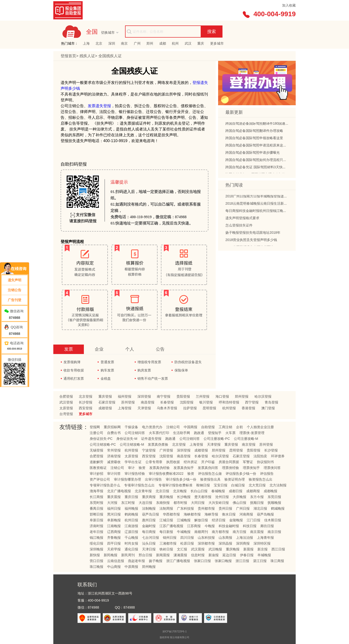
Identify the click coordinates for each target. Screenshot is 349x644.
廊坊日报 (267, 526)
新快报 (95, 555)
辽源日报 (131, 532)
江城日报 (166, 520)
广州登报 (166, 450)
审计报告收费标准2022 (166, 474)
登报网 (95, 427)
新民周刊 (128, 555)
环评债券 (278, 456)
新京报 (262, 549)
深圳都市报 (206, 543)
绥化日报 (96, 543)
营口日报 (96, 561)
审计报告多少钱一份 (181, 479)
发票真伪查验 (158, 444)
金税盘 (106, 378)
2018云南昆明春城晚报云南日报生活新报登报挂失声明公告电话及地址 (278, 205)
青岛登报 (271, 402)
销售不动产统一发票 (153, 378)
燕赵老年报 (136, 561)
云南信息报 (116, 561)
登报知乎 (215, 433)
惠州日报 (149, 520)
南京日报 (274, 532)
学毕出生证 (133, 462)
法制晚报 (149, 508)
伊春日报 (247, 555)
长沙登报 (86, 402)
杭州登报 (229, 408)
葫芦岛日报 (151, 514)
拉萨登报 (190, 408)
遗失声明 (15, 280)
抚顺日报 (257, 503)
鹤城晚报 (278, 508)
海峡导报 (211, 514)
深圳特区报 (262, 543)
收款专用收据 (74, 370)
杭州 (175, 43)
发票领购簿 (72, 362)
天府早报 (114, 549)
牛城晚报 (184, 532)
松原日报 (187, 543)
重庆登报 (105, 396)
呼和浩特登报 (229, 402)
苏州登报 (128, 402)
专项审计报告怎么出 (139, 485)
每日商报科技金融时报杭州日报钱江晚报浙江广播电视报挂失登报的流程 (280, 212)
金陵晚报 (236, 520)
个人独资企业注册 (260, 427)
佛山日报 (239, 503)
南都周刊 (201, 532)
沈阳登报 (187, 402)
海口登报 (222, 396)
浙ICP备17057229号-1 (174, 632)
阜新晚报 (114, 520)
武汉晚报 (215, 549)
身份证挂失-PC (101, 439)
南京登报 (249, 444)
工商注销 (225, 427)
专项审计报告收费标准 (175, 485)
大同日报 (198, 503)
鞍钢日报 (203, 485)
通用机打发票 (74, 378)
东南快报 (163, 503)
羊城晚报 (264, 555)
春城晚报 (218, 491)
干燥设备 (131, 427)
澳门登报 (268, 408)
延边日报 (229, 555)
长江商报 (96, 497)
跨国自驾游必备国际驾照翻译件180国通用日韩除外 (264, 125)
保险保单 (181, 370)
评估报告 (267, 474)
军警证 (248, 462)
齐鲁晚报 (114, 538)
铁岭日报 (166, 549)
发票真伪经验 (159, 468)
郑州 (150, 43)
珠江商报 (277, 561)
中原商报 (131, 567)
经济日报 (219, 520)
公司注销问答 (135, 433)
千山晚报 (131, 538)
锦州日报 (170, 538)
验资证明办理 (235, 479)
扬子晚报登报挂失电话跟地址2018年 (253, 234)
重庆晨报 (114, 497)
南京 (124, 43)
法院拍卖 (260, 456)
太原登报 (66, 408)
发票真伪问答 (208, 468)
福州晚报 (131, 508)
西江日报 (278, 549)
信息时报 (198, 555)
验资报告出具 (210, 479)
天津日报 (149, 549)
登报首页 (68, 56)
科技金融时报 (229, 526)
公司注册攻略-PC (217, 439)
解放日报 (201, 520)
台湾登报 (66, 414)
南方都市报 (220, 532)
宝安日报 (221, 485)
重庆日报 (131, 497)
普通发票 (107, 362)
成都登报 (105, 408)
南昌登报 (148, 402)
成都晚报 (270, 491)
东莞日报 (274, 497)
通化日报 (131, 549)
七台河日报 (151, 538)
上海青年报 (265, 538)
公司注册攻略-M (246, 439)
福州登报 (125, 396)
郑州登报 (242, 396)
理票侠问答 (272, 468)
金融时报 (149, 526)
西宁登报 (252, 402)
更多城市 (217, 43)
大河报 (112, 503)
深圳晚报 (96, 549)
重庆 (201, 43)
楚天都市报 (203, 497)
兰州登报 (203, 396)
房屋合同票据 (229, 462)
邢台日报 (145, 555)
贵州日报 (225, 508)
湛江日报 (260, 561)
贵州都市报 (206, 508)
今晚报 (210, 526)
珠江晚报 (96, 567)
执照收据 (173, 462)
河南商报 (246, 514)
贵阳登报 (183, 396)
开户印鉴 (208, 462)
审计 (131, 468)
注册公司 (96, 433)
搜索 (212, 32)
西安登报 (86, 408)
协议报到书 (265, 462)
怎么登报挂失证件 (239, 226)
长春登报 (167, 402)
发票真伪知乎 (184, 468)
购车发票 (107, 370)
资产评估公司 (100, 479)
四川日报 (187, 538)
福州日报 (114, 508)
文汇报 (182, 549)
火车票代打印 (159, 433)
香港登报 (248, 408)
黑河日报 (114, 514)
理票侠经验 (230, 468)
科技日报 (250, 526)
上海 (86, 43)
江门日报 (254, 520)
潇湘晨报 (180, 555)
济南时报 (96, 526)
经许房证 (190, 462)
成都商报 (253, 491)
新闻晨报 (163, 555)
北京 (99, 43)
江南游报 (131, 526)
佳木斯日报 (273, 520)
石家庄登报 (107, 402)
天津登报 (144, 408)
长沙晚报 (184, 497)
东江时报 (128, 503)
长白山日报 (199, 491)
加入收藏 (289, 5)
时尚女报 (131, 543)
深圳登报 (144, 396)
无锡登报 (96, 450)
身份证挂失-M (127, 439)
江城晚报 (184, 520)
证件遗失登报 (151, 439)
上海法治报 (245, 538)
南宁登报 (164, 396)
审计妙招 (96, 474)
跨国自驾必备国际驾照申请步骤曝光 (253, 154)
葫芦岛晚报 (265, 514)
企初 (239, 427)
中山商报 (114, 567)
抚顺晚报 (274, 503)
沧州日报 (222, 497)
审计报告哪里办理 (127, 479)
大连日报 (145, 503)
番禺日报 (96, 508)
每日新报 (166, 532)
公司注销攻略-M (132, 444)
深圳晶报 (225, 543)
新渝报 (214, 555)
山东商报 (225, 538)
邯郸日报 (96, 514)
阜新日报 (96, 520)
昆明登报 (209, 408)
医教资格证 (98, 468)
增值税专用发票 (149, 362)
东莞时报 (96, 503)
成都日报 (236, 491)
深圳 (112, 43)
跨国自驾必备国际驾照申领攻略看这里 (254, 139)
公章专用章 (154, 462)
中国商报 (190, 427)
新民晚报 (111, 555)
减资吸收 (114, 462)
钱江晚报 (96, 538)
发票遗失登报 (99, 106)
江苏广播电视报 (171, 526)
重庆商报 (149, 497)
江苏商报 (194, 526)
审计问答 (114, 474)
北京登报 (86, 396)
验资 (142, 468)
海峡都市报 (192, 514)
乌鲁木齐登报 (167, 408)
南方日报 (239, 532)
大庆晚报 (239, 497)
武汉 (188, 43)
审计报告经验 (135, 474)
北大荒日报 (257, 485)
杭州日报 (131, 520)
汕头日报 (149, 543)
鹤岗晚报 (131, 514)
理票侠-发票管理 (252, 433)
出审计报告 (153, 479)
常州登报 (114, 450)
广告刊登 (15, 300)
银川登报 (206, 402)
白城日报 (238, 485)
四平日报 (114, 543)
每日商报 (149, 532)
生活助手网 (182, 433)
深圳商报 (243, 543)
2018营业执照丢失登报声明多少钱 (251, 241)
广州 (137, 43)
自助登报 (208, 427)
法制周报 (166, 508)
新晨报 (248, 549)
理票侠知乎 (251, 468)
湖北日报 (260, 508)
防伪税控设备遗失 (188, 362)
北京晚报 (180, 491)
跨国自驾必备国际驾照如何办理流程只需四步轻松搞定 (266, 161)
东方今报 (257, 497)
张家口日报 (202, 561)
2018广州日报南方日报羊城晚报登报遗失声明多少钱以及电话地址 (275, 197)
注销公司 (173, 427)
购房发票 (144, 370)
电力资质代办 (152, 427)
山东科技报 (206, 538)
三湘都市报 (168, 543)
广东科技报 (185, 508)
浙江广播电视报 (178, 561)
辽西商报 (114, 532)
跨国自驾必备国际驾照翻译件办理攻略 (254, 132)
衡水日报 (229, 514)
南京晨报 (257, 532)
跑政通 (199, 433)
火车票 (230, 433)
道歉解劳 (96, 462)
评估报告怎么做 (210, 474)
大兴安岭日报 (219, 503)
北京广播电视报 (119, 491)
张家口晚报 (223, 561)
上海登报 (125, 408)
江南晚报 (114, 526)
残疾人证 (87, 56)
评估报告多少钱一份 (241, 474)
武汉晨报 (198, 549)
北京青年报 (143, 491)
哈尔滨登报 (263, 396)
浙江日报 (242, 561)
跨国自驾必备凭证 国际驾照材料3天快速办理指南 (262, 168)
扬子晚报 (156, 561)
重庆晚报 (166, 497)
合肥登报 (66, 396)
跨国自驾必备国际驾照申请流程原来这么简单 (259, 146)
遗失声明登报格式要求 (242, 219)
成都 (163, 43)
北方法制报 (278, 485)
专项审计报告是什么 (105, 485)
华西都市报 (171, 514)
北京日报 (162, 491)
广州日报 (243, 508)
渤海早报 (96, 491)
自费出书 (114, 433)
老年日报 (96, 532)
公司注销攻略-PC (103, 444)
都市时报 (180, 503)
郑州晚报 (149, 567)
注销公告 (15, 290)
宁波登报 (149, 450)
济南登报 (114, 456)
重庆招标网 (112, 427)
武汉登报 (66, 402)
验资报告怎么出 (261, 479)
